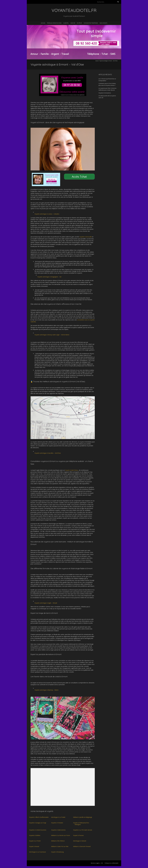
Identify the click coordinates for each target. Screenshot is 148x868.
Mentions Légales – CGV (97, 863)
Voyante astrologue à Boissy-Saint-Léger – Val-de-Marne (52, 335)
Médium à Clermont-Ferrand (82, 846)
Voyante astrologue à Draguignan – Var (49, 277)
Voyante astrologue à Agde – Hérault (46, 603)
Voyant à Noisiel (34, 846)
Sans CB (73, 23)
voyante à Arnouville (86, 237)
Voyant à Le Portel (35, 841)
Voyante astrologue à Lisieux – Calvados (47, 214)
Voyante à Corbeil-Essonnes (38, 830)
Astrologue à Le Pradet (58, 817)
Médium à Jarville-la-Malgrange (83, 817)
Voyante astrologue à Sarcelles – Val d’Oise (48, 453)
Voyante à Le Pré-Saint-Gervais (83, 830)
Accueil (43, 23)
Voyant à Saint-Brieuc (72, 470)
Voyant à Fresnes (78, 835)
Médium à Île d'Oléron (58, 841)
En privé (79, 23)
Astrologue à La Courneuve (38, 852)
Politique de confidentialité (112, 863)
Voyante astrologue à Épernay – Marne (46, 690)
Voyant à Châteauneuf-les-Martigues (81, 824)
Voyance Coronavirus (105, 93)
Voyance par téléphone (91, 23)
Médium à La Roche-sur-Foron (61, 835)
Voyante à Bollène (35, 835)
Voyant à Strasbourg (57, 852)
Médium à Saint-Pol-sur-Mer (60, 846)
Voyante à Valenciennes (58, 830)
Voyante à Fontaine (57, 823)
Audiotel (66, 23)
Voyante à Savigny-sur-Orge (38, 823)
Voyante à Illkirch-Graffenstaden (39, 817)
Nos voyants (103, 23)
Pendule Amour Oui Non (54, 23)
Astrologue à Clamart (80, 841)
